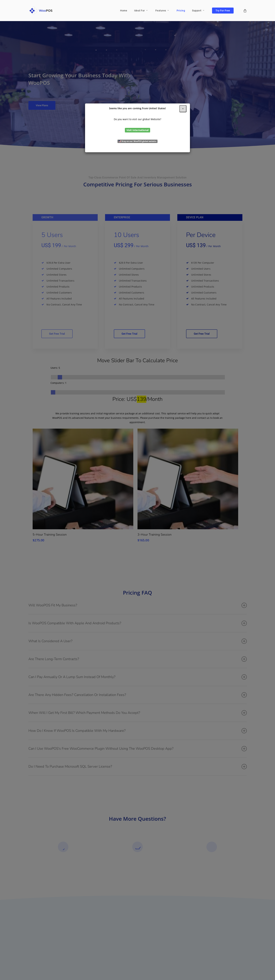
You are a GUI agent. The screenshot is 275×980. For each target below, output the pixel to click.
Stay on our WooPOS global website (137, 141)
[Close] (183, 109)
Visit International (138, 130)
